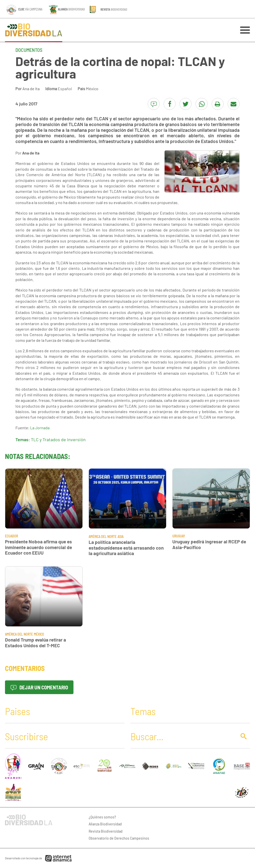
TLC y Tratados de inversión (58, 439)
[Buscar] (182, 736)
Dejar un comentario (39, 687)
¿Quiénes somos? (102, 817)
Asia (121, 537)
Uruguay (179, 536)
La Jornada (40, 428)
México (92, 89)
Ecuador (11, 536)
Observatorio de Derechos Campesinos (119, 838)
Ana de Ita (31, 89)
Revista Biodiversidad (106, 831)
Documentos (29, 50)
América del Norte (103, 537)
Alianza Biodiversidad (105, 824)
